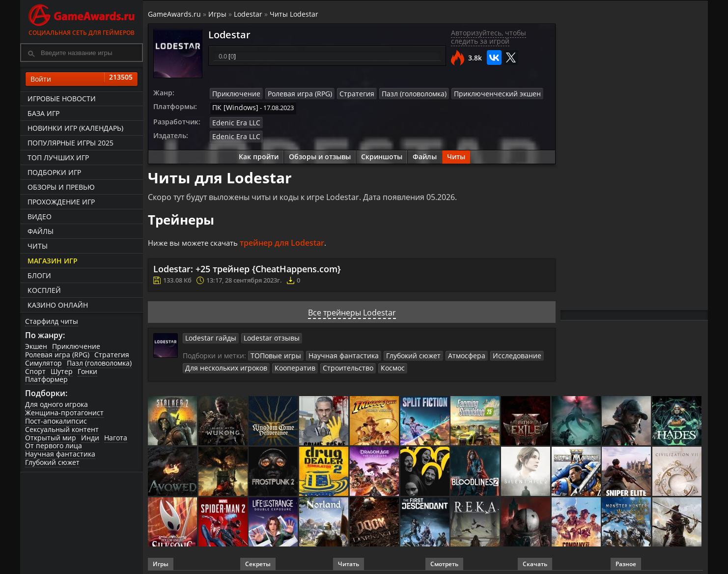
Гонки (87, 371)
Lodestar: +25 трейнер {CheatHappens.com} (247, 266)
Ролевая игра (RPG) (57, 355)
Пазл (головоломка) (99, 363)
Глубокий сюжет (52, 462)
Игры (217, 14)
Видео (40, 216)
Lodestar (248, 14)
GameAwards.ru (174, 14)
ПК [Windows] (233, 107)
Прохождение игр (61, 202)
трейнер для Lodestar (288, 240)
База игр (43, 113)
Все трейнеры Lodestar (352, 309)
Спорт (35, 371)
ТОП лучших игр (58, 158)
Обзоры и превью (61, 187)
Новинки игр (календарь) (75, 128)
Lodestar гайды (208, 335)
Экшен (36, 346)
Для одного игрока (56, 404)
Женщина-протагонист (64, 413)
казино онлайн (58, 305)
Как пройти (259, 154)
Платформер (46, 379)
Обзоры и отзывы (320, 154)
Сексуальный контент (62, 429)
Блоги (39, 275)
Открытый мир (51, 438)
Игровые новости (62, 99)
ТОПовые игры (273, 352)
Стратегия (112, 355)
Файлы (41, 231)
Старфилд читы (52, 321)
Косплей (44, 290)
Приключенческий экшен (474, 93)
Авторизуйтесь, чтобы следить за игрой (489, 37)
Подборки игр (54, 172)
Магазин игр (53, 261)
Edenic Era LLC (233, 120)
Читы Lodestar (294, 14)
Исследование (495, 352)
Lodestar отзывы (264, 335)
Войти (82, 79)
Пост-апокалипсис (56, 421)
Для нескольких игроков (223, 364)
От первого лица (54, 445)
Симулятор (43, 363)
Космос (377, 364)
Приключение (76, 346)
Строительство (335, 364)
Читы (38, 246)
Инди (90, 438)
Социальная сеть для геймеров (82, 18)
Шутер (62, 371)
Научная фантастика (60, 454)
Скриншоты (382, 154)
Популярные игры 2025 (70, 143)
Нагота (116, 438)
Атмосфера (449, 352)
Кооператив (287, 364)
